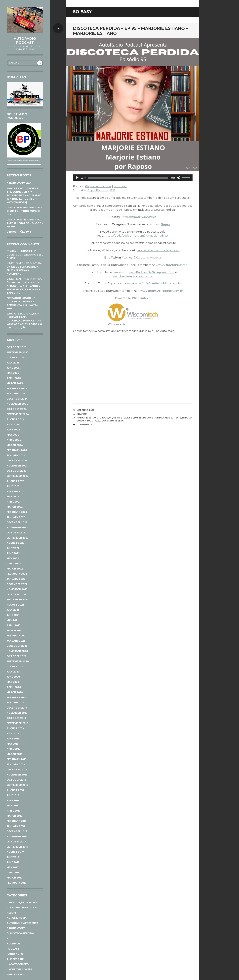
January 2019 (16, 764)
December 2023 (17, 461)
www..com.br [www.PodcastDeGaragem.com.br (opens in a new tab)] (152, 272)
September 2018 (17, 785)
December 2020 (17, 646)
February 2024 (17, 450)
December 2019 (17, 708)
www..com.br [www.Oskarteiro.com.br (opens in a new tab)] (172, 265)
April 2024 (14, 440)
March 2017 (15, 878)
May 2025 (13, 373)
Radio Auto (15, 954)
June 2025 (13, 368)
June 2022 (13, 553)
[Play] (77, 178)
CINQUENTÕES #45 (19, 232)
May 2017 (13, 867)
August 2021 (15, 605)
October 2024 (17, 409)
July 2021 (13, 610)
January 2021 (16, 641)
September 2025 (18, 352)
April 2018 (14, 811)
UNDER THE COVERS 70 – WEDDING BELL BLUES (25, 255)
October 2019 (16, 718)
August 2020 (16, 667)
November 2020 (17, 651)
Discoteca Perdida (20, 933)
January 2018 (16, 826)
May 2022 (13, 558)
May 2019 (13, 744)
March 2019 (15, 754)
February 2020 (17, 697)
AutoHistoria (17, 918)
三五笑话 (11, 251)
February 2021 (17, 636)
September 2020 (18, 661)
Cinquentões (16, 928)
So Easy (81, 421)
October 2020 (17, 656)
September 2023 (18, 476)
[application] (133, 178)
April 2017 (14, 873)
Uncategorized (18, 964)
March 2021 (14, 630)
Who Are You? (17, 975)
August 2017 (15, 852)
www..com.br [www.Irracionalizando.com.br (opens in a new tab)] (133, 276)
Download (120, 186)
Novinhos (14, 944)
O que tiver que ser (121, 418)
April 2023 (14, 502)
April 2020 (14, 687)
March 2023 (15, 507)
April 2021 (13, 625)
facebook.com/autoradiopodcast (158, 250)
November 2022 (17, 527)
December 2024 (17, 399)
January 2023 (16, 517)
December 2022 (17, 522)
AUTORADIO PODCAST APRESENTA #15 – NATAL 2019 (22, 305)
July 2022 (13, 548)
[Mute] (179, 178)
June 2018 (13, 800)
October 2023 (17, 471)
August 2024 (16, 419)
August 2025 (15, 358)
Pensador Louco (19, 298)
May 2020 (13, 682)
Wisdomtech (141, 298)
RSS (113, 190)
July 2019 (13, 733)
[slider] (128, 178)
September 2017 (17, 847)
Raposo (187, 418)
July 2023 (13, 486)
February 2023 (17, 512)
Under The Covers (20, 969)
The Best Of (15, 959)
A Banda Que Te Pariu (22, 902)
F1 (8, 938)
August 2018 (15, 790)
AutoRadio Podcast (25, 41)
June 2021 (13, 615)
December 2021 (17, 584)
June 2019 (13, 739)
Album (11, 913)
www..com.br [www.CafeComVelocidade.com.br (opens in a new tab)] (158, 284)
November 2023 (17, 466)
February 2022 (17, 574)
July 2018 (13, 795)
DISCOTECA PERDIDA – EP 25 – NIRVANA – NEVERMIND (23, 270)
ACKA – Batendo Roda (22, 908)
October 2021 (16, 594)
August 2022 (15, 543)
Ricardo (82, 414)
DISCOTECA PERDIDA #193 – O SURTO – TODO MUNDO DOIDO (24, 211)
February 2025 (17, 388)
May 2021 (13, 620)
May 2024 (13, 435)
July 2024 (13, 424)
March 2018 (15, 816)
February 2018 (17, 821)
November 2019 (17, 713)
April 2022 (14, 564)
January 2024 (16, 455)
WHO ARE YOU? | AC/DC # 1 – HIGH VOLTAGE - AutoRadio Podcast (25, 317)
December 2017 (17, 831)
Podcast (13, 949)
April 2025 (14, 378)
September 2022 (18, 538)
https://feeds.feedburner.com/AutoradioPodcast (136, 236)
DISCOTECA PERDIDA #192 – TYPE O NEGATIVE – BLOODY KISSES (25, 223)
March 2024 (15, 445)
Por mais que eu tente (168, 418)
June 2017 (13, 862)
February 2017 (17, 883)
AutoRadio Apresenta (23, 923)
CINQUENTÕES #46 (19, 183)
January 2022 (16, 579)
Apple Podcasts (98, 190)
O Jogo (104, 418)
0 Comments (84, 425)
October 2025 (17, 347)
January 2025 (16, 394)
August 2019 (15, 728)
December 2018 (17, 770)
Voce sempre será (113, 421)
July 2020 (13, 672)
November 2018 (17, 775)
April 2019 (14, 749)
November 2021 (17, 589)
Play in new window (98, 186)
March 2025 (15, 383)
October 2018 (16, 780)
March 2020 (15, 692)
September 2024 (18, 414)
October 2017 (16, 842)
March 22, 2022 (86, 410)
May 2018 (13, 806)
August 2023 (15, 481)
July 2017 (13, 857)
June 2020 (13, 677)
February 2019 (17, 759)
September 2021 (17, 600)
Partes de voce (144, 418)
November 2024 (17, 404)
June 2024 (13, 430)
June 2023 (13, 491)
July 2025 (13, 363)
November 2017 (17, 836)
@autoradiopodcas (149, 258)
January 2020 (16, 703)
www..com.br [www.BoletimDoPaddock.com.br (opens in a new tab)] (161, 291)
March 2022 (15, 569)
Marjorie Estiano (88, 418)
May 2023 (13, 497)
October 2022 (17, 533)
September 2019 (17, 723)
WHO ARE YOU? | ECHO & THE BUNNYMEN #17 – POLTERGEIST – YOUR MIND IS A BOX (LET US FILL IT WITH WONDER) (24, 195)
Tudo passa (94, 421)
